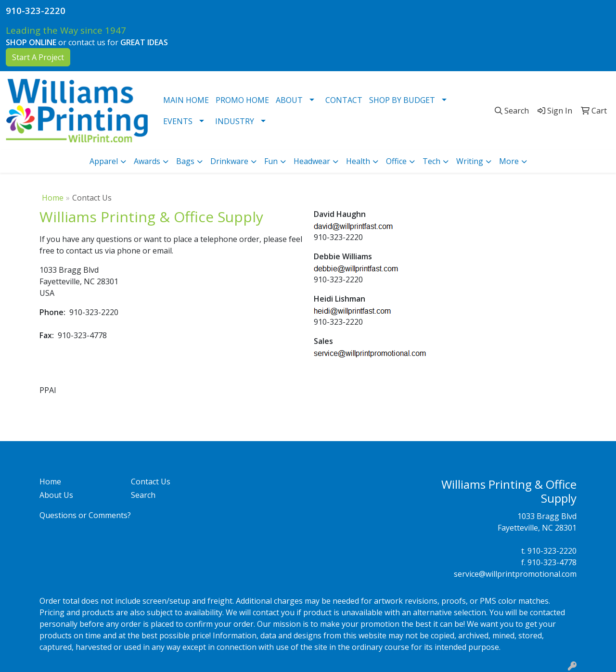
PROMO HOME (242, 100)
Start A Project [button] (38, 57)
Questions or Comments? (85, 515)
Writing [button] (470, 161)
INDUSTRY (235, 121)
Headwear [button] (312, 161)
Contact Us (151, 482)
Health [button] (358, 161)
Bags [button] (185, 161)
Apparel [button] (104, 161)
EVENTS (178, 121)
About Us (56, 495)
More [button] (509, 161)
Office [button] (396, 161)
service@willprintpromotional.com (515, 574)
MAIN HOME (186, 100)
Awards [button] (147, 161)
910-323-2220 (36, 10)
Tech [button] (431, 161)
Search (143, 495)
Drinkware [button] (229, 161)
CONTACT (344, 100)
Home (53, 198)
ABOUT (289, 100)
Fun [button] (271, 161)
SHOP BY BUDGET (402, 100)
